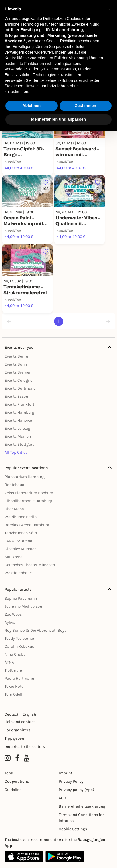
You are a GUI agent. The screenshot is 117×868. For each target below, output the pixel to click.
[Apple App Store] (24, 857)
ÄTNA (9, 662)
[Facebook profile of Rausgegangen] (17, 758)
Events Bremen (18, 372)
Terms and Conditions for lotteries (81, 818)
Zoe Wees (13, 614)
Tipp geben (14, 738)
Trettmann (14, 670)
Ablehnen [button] (31, 106)
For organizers (17, 730)
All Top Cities (16, 452)
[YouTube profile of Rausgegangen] (27, 758)
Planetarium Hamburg (25, 477)
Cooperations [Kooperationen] (17, 781)
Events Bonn (16, 364)
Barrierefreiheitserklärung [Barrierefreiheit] (82, 806)
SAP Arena (14, 557)
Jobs (9, 773)
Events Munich (18, 436)
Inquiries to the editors (25, 747)
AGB (62, 798)
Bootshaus (14, 485)
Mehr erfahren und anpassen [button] (58, 119)
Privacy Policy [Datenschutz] (71, 781)
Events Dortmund (20, 388)
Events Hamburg (19, 412)
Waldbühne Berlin (21, 517)
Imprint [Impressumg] (65, 773)
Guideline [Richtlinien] (13, 790)
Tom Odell (13, 694)
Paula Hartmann (19, 678)
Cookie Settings (73, 829)
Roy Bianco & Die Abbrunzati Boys (35, 630)
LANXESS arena (18, 541)
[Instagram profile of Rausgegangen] (8, 758)
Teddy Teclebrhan (20, 638)
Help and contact (20, 722)
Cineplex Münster (20, 549)
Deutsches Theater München (30, 565)
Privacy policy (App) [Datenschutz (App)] (76, 790)
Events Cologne (18, 380)
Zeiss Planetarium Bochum (29, 493)
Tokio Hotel (15, 686)
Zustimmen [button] (85, 106)
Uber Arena (14, 509)
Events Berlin (16, 356)
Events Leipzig (17, 428)
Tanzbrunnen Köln (21, 533)
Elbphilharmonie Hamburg (28, 501)
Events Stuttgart (19, 444)
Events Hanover (18, 420)
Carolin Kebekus (19, 646)
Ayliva (10, 622)
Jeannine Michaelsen (23, 606)
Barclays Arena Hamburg (27, 525)
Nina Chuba (15, 654)
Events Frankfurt (19, 404)
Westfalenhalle (18, 573)
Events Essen (16, 396)
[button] (110, 9)
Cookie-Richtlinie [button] (61, 41)
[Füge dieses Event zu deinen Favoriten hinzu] (45, 186)
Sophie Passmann (21, 598)
